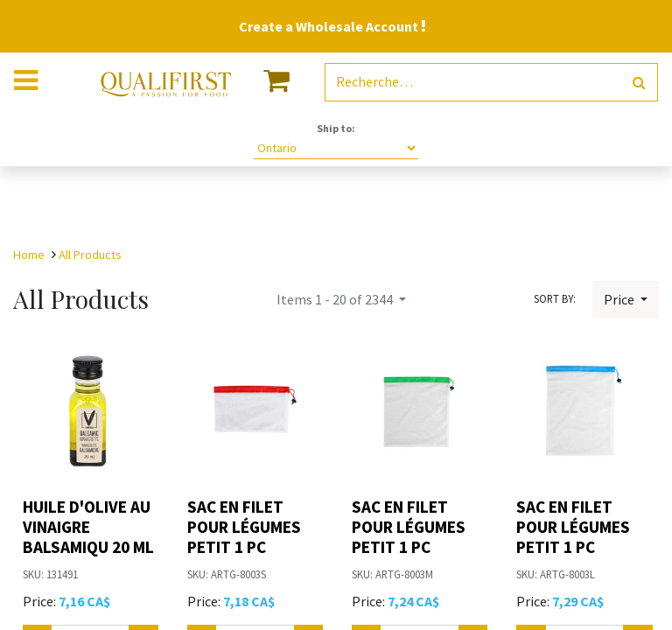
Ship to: (336, 128)
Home (29, 255)
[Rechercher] (639, 83)
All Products (90, 255)
